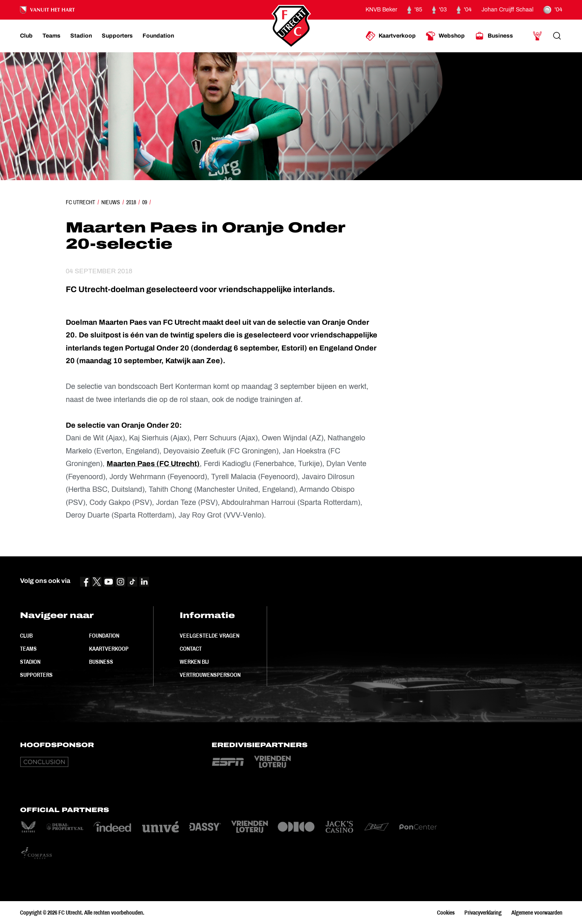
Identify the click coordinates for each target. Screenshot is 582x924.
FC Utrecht (80, 202)
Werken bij (194, 662)
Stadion (30, 662)
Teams (28, 649)
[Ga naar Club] (26, 36)
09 (145, 202)
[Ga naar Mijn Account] (537, 36)
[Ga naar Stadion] (81, 36)
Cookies (446, 913)
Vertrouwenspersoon (210, 675)
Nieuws (111, 202)
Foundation (104, 636)
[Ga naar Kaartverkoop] (391, 36)
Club (26, 636)
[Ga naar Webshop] (445, 36)
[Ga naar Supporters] (117, 36)
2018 (131, 202)
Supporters (36, 675)
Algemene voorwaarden (537, 913)
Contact (191, 649)
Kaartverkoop (109, 649)
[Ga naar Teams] (51, 36)
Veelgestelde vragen (210, 636)
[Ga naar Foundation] (158, 36)
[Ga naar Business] (494, 36)
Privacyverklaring (483, 913)
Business (101, 662)
